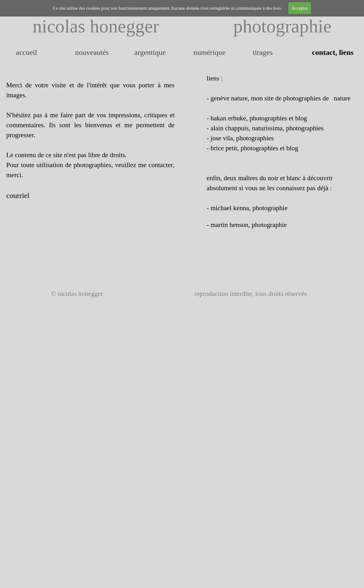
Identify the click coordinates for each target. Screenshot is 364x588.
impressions (124, 115)
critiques (156, 115)
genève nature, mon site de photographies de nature (280, 98)
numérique (210, 52)
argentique (150, 52)
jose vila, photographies (242, 138)
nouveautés (92, 52)
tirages (263, 52)
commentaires (25, 125)
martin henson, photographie (249, 225)
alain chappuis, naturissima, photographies (267, 128)
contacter (161, 165)
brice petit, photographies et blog (254, 148)
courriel (18, 195)
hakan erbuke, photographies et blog (259, 118)
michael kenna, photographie (249, 208)
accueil (26, 52)
